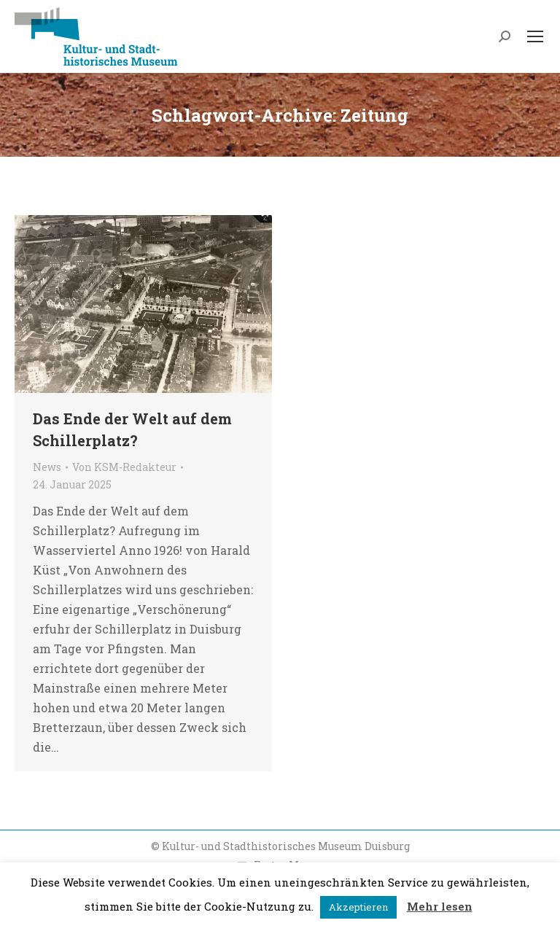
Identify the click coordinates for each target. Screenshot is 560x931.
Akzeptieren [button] (358, 907)
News (47, 467)
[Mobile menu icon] (535, 36)
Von (124, 467)
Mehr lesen (440, 906)
